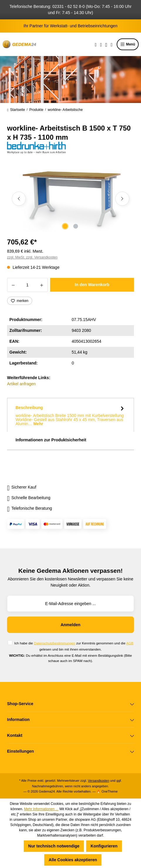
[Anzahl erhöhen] (42, 285)
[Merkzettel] (101, 44)
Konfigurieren (104, 846)
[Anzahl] (27, 285)
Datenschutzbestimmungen (55, 643)
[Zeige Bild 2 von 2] (76, 226)
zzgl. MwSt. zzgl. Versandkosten (32, 257)
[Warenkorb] (112, 44)
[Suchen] (96, 44)
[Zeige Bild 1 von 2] (65, 226)
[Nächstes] (122, 199)
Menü (128, 44)
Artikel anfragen (21, 384)
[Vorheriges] (19, 199)
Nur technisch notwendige (54, 846)
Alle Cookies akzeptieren (73, 860)
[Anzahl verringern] (13, 285)
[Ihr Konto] (106, 44)
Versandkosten (99, 781)
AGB (130, 643)
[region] (70, 199)
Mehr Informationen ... (41, 809)
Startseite (16, 110)
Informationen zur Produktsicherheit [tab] (51, 440)
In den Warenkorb (92, 285)
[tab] (70, 415)
